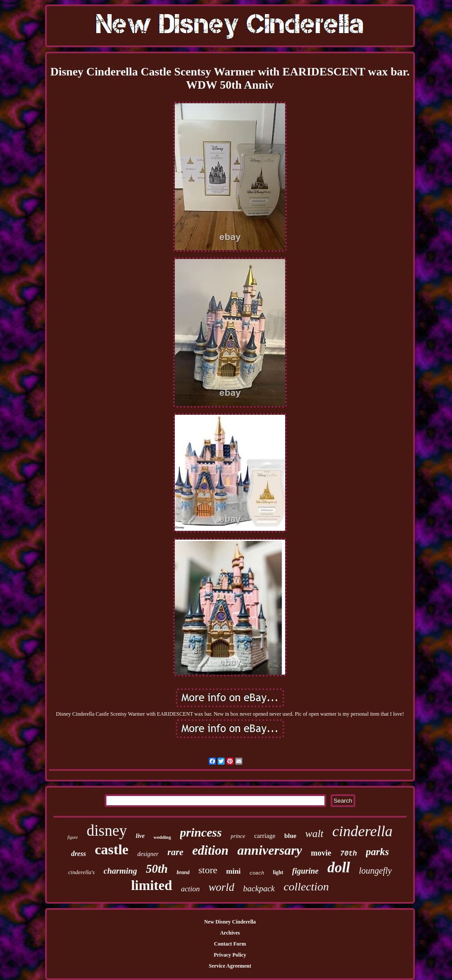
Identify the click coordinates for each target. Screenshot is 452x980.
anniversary (270, 850)
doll (339, 867)
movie (321, 853)
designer (148, 854)
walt (314, 834)
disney (107, 831)
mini (233, 871)
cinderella (363, 831)
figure (73, 837)
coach (257, 873)
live (140, 836)
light (278, 872)
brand (183, 872)
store (208, 870)
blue (290, 836)
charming (121, 871)
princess (201, 832)
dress (79, 854)
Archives (230, 933)
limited (152, 885)
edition (210, 850)
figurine (305, 871)
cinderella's (82, 872)
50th (157, 869)
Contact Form (230, 944)
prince (238, 836)
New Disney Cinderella (230, 922)
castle (112, 849)
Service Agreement (230, 966)
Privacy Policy (230, 955)
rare (175, 852)
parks (377, 852)
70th (348, 854)
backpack (259, 888)
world (221, 887)
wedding (162, 837)
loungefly (375, 871)
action (190, 889)
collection (307, 887)
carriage (265, 836)
